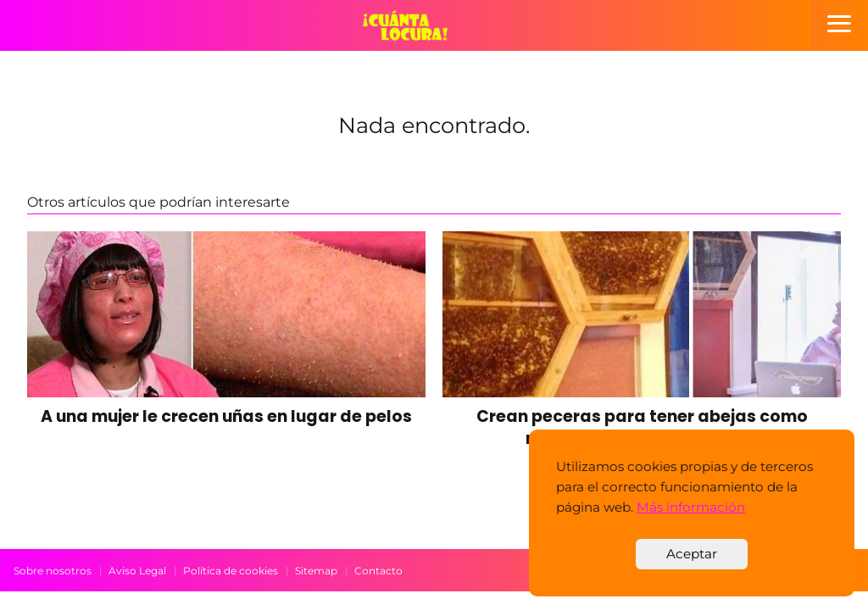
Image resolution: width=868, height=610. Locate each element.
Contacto (378, 571)
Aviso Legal (137, 571)
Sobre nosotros (53, 571)
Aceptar (692, 554)
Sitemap (316, 571)
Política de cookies (231, 571)
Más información (691, 507)
